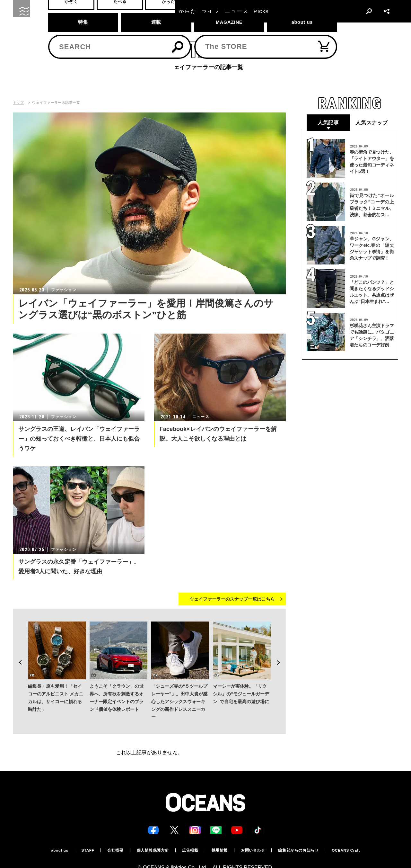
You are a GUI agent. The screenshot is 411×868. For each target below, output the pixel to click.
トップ (18, 103)
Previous (18, 650)
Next (281, 650)
